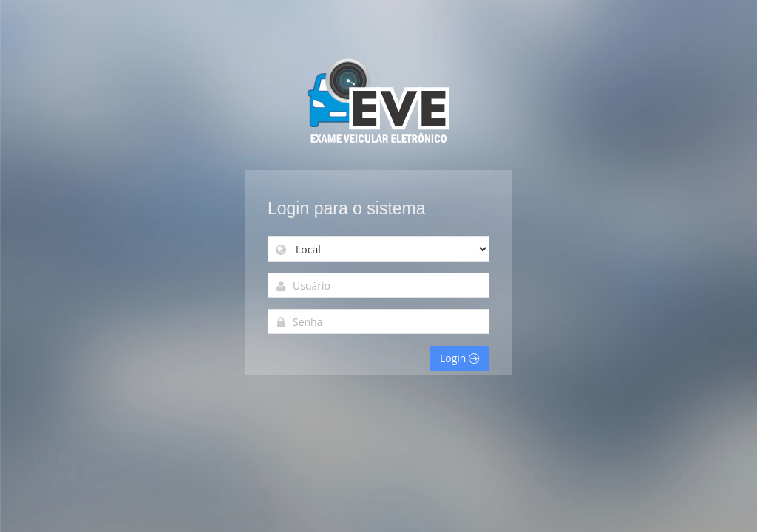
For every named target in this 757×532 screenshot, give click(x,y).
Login (459, 358)
